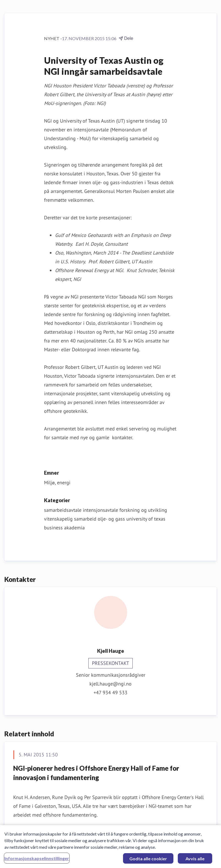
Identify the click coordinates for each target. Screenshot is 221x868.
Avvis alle (195, 860)
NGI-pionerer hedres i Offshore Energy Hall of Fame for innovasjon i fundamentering (96, 773)
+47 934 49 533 (110, 693)
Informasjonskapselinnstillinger (37, 860)
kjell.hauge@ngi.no (110, 684)
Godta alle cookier (148, 860)
